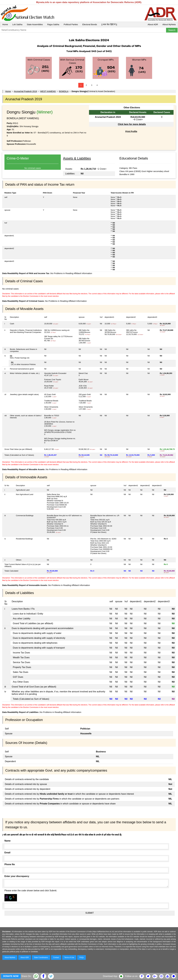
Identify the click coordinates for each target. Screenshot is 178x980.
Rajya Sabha (53, 24)
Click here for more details (132, 124)
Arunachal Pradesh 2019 (26, 91)
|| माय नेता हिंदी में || (109, 24)
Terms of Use (69, 957)
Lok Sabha (17, 24)
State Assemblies (35, 24)
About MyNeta (169, 24)
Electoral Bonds (90, 24)
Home (5, 24)
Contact (56, 957)
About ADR (153, 24)
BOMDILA (64, 91)
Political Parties (71, 24)
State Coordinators (41, 957)
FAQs (81, 957)
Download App (110, 976)
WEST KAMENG (48, 91)
